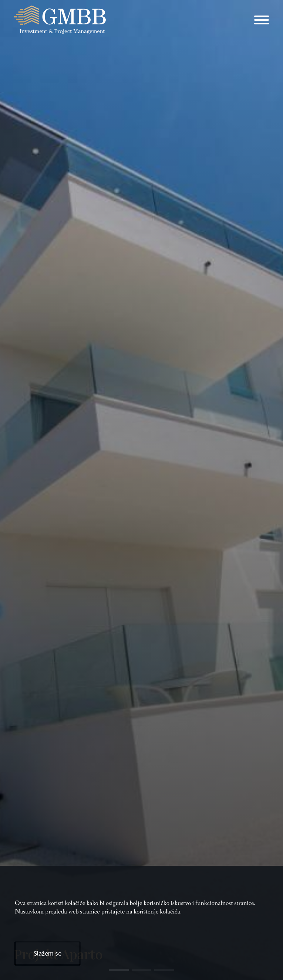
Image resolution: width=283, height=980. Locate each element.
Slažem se (48, 953)
